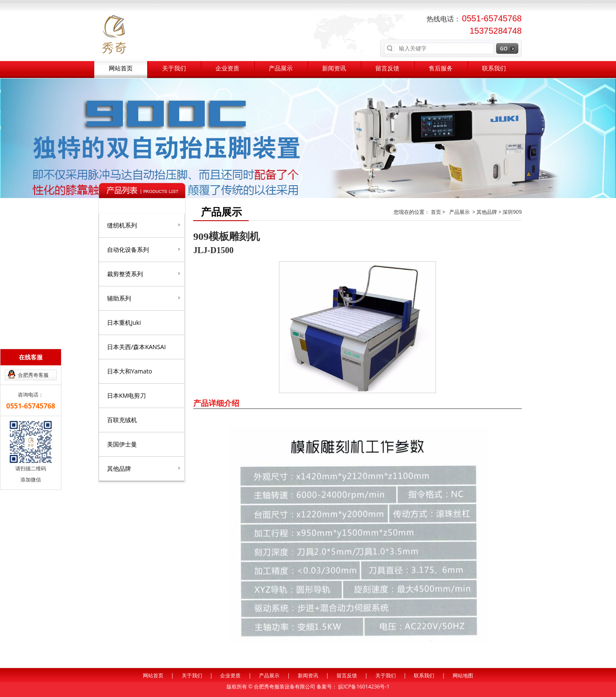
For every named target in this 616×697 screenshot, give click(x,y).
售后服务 (441, 69)
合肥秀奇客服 (33, 375)
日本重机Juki (124, 322)
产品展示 (281, 69)
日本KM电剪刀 (126, 395)
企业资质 (227, 69)
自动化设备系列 (144, 249)
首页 (437, 212)
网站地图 (463, 675)
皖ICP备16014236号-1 (364, 687)
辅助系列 (144, 298)
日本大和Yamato (130, 371)
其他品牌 (144, 468)
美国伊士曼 (122, 444)
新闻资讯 (334, 69)
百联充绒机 (122, 420)
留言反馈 (387, 69)
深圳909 (512, 212)
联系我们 (494, 69)
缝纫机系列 (144, 225)
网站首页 (121, 69)
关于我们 (174, 69)
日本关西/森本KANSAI (137, 347)
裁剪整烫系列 (144, 274)
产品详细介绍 (216, 403)
